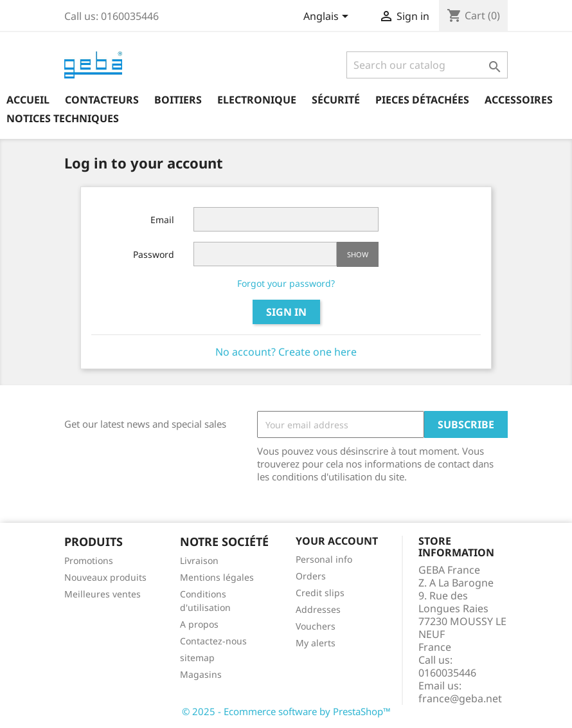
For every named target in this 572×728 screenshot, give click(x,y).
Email (162, 220)
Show (358, 254)
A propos (199, 624)
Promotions (89, 560)
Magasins (201, 674)
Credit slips (320, 593)
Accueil (28, 100)
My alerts (316, 643)
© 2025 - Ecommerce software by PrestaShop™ (286, 711)
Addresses (318, 609)
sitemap (197, 658)
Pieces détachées (422, 100)
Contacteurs (102, 100)
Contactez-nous (213, 641)
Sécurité (336, 100)
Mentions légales (217, 577)
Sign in (286, 312)
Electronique (257, 100)
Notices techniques (63, 118)
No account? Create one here (286, 352)
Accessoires (519, 100)
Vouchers (316, 626)
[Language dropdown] (328, 17)
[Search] (427, 65)
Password (154, 254)
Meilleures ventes (103, 594)
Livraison (199, 560)
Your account (337, 541)
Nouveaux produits (105, 577)
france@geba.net (460, 698)
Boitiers (178, 100)
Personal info (324, 559)
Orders (311, 576)
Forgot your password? (286, 283)
